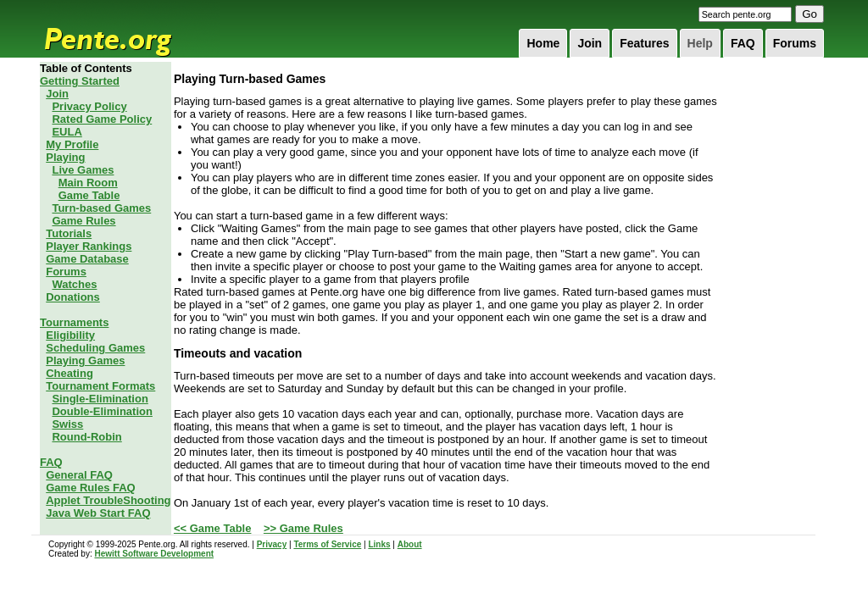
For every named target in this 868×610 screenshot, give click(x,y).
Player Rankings (89, 246)
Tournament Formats (100, 386)
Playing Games (85, 360)
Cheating (70, 373)
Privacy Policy (89, 106)
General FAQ (79, 475)
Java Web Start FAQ (98, 513)
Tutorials (69, 233)
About (410, 544)
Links (379, 544)
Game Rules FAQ (90, 488)
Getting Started (80, 81)
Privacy (272, 544)
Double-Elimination (102, 411)
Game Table (89, 195)
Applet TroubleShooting (108, 500)
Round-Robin (86, 437)
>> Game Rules (303, 528)
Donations (73, 297)
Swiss (67, 424)
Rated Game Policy (102, 119)
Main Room (88, 183)
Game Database (87, 259)
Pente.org (130, 29)
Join (590, 43)
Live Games (83, 170)
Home (543, 43)
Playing (65, 157)
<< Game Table (213, 528)
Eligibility (70, 335)
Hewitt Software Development (154, 554)
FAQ (743, 43)
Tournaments (74, 322)
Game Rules (83, 221)
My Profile (72, 144)
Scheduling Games (95, 348)
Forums (795, 43)
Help (700, 43)
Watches (74, 284)
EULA (67, 132)
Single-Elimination (100, 399)
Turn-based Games (101, 208)
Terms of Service (327, 544)
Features (644, 43)
